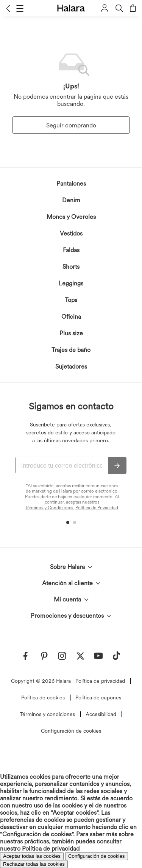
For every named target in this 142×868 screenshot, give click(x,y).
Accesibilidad (101, 714)
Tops (71, 300)
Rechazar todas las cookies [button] (34, 864)
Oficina (71, 317)
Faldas (71, 250)
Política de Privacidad (97, 508)
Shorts (71, 267)
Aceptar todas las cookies (32, 856)
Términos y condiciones (47, 714)
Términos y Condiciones (49, 508)
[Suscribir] (117, 466)
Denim (71, 200)
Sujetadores (71, 367)
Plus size (71, 333)
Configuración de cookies (71, 731)
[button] (8, 8)
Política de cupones (98, 697)
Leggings (71, 283)
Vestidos (71, 233)
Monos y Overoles (71, 217)
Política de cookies (43, 697)
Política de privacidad (100, 681)
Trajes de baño (71, 350)
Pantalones (71, 184)
